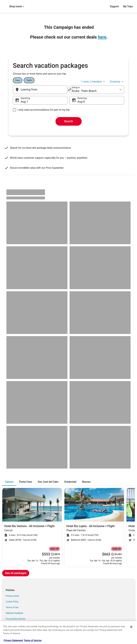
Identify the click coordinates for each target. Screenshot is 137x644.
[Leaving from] (40, 90)
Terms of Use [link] (12, 607)
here (102, 37)
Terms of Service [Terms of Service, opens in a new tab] (33, 640)
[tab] (9, 482)
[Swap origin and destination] (70, 90)
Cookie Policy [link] (12, 602)
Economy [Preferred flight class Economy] (117, 82)
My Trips (128, 6)
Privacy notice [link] (12, 596)
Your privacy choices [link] (16, 619)
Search (68, 121)
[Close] (131, 627)
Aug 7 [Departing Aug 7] (24, 102)
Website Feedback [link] (14, 613)
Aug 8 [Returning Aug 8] (81, 102)
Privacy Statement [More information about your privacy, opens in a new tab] (13, 640)
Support (114, 6)
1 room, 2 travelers (93, 82)
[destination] (97, 90)
